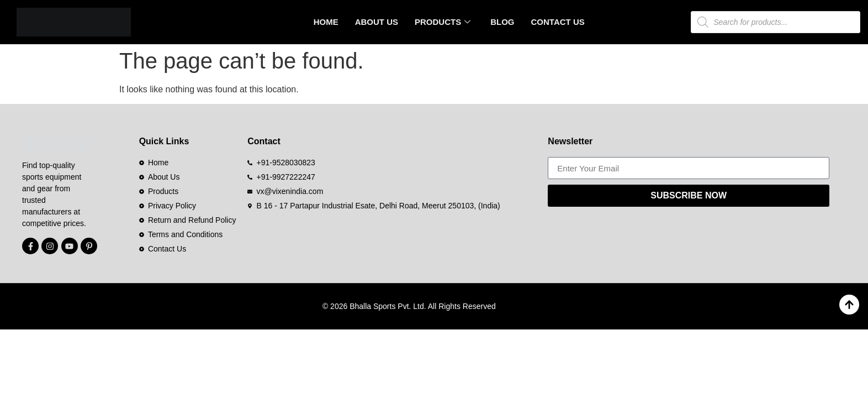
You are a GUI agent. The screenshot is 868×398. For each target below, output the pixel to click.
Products (443, 22)
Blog (502, 22)
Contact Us (558, 22)
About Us (377, 22)
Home (326, 22)
